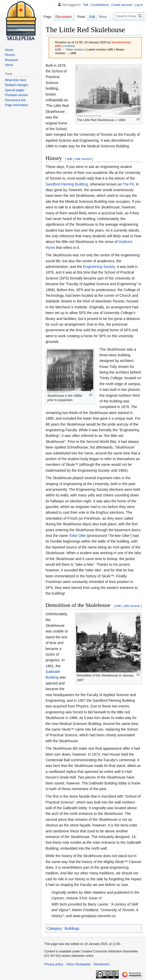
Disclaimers (101, 964)
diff (58, 49)
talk (58, 46)
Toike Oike (77, 536)
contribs (69, 46)
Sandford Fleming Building (67, 184)
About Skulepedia (78, 964)
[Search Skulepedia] (129, 16)
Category (54, 928)
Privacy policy (54, 964)
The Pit (128, 184)
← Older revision (73, 49)
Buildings (72, 928)
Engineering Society (99, 267)
